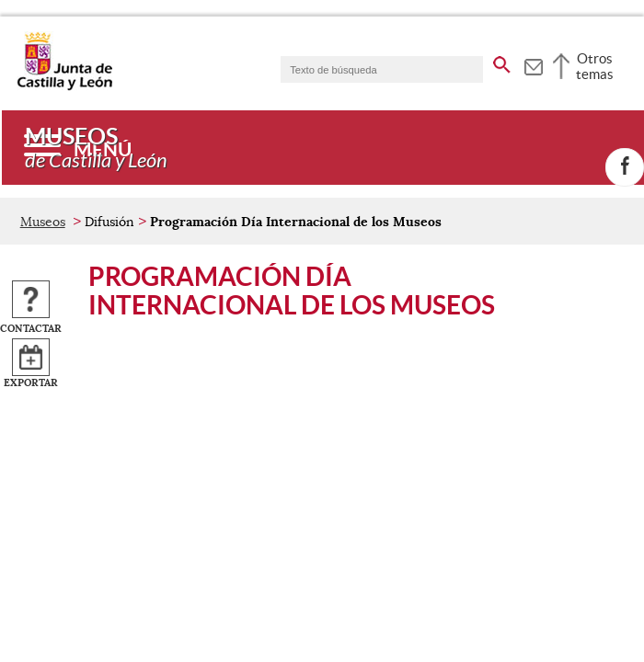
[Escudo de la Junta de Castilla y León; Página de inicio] (64, 86)
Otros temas (595, 66)
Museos (43, 222)
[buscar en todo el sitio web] (502, 62)
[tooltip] (533, 64)
